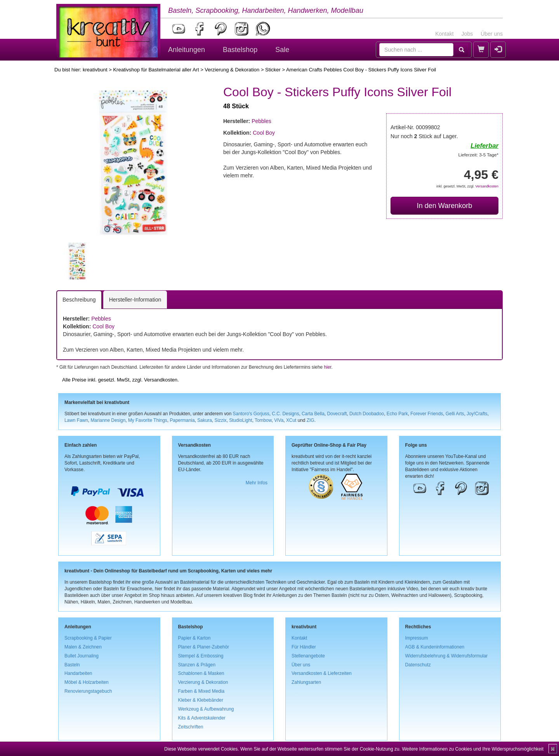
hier (327, 367)
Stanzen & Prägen (197, 665)
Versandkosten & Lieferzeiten (322, 673)
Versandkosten (487, 186)
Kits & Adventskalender (202, 718)
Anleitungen (187, 50)
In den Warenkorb (444, 206)
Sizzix (220, 420)
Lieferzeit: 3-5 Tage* (478, 155)
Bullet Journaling (82, 656)
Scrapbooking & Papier (88, 638)
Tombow (263, 420)
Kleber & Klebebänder (201, 700)
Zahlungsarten (306, 682)
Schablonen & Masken (201, 673)
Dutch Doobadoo (367, 414)
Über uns (492, 34)
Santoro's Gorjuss (251, 414)
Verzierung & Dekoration (232, 70)
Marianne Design (108, 420)
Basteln (72, 665)
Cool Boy (264, 133)
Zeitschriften (191, 727)
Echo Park (397, 414)
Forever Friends (427, 414)
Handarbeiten (78, 673)
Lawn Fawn (76, 420)
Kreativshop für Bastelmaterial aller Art (156, 70)
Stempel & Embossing (201, 656)
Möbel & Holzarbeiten (87, 682)
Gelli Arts (455, 414)
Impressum (417, 638)
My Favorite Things (148, 420)
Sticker (273, 70)
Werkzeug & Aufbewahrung (206, 709)
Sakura (205, 420)
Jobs (467, 34)
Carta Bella (313, 414)
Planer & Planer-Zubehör (204, 647)
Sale (282, 50)
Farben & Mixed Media (201, 691)
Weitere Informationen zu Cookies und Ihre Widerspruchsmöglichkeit (473, 749)
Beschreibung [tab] (79, 300)
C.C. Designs (285, 414)
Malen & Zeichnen (83, 647)
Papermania (182, 420)
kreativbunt (95, 70)
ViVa (279, 420)
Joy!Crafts (477, 414)
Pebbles (261, 121)
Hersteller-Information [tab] (135, 300)
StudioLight (241, 420)
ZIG (311, 420)
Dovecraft (337, 414)
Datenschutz (418, 665)
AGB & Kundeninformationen (435, 647)
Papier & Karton (194, 638)
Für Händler (304, 647)
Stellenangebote (308, 656)
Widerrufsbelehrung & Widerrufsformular (447, 656)
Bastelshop (240, 50)
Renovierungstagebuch (88, 691)
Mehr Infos (257, 483)
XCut (291, 420)
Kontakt (444, 34)
